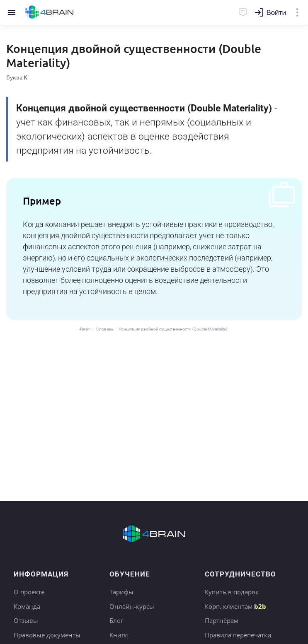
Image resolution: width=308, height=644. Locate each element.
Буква (17, 77)
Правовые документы (47, 635)
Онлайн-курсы (132, 606)
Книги (119, 635)
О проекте (29, 592)
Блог (116, 620)
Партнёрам (222, 620)
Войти (276, 13)
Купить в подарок (232, 592)
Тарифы (121, 592)
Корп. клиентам (235, 606)
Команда (27, 606)
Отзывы (26, 620)
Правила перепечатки (238, 635)
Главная (50, 12)
